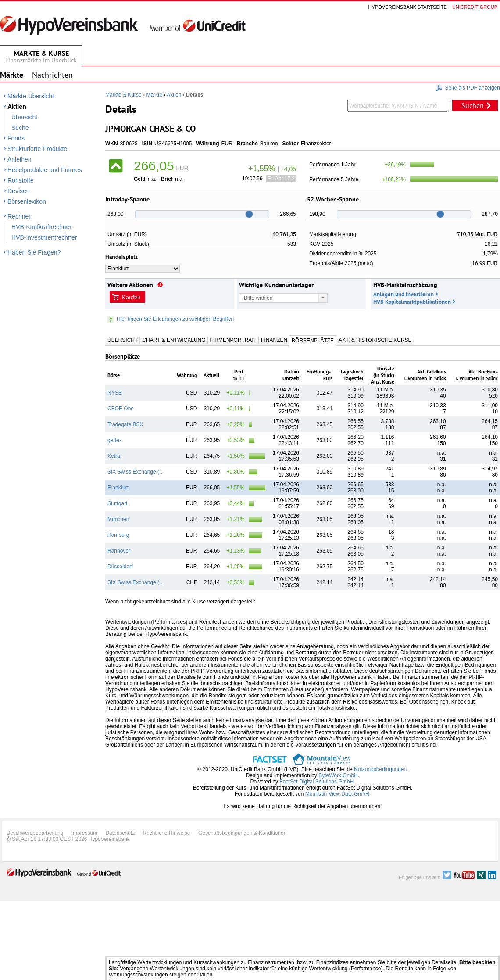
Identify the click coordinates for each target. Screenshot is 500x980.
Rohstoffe (21, 180)
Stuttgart (117, 503)
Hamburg (118, 535)
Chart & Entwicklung (174, 340)
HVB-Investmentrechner (44, 237)
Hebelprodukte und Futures (45, 170)
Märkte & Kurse (123, 95)
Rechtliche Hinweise (167, 833)
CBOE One (121, 409)
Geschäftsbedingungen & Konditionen (243, 833)
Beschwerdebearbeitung (35, 833)
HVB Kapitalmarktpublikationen (412, 302)
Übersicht (24, 117)
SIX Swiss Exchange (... (136, 472)
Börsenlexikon (27, 201)
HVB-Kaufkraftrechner (41, 227)
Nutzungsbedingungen (380, 769)
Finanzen (274, 340)
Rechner (19, 216)
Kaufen (131, 297)
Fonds (16, 138)
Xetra (114, 456)
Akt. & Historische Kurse (375, 340)
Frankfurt (118, 488)
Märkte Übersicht (31, 96)
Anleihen (20, 159)
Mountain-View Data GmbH (337, 794)
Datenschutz (120, 833)
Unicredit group (475, 7)
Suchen (473, 105)
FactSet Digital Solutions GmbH (316, 782)
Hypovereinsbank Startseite (408, 7)
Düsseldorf (120, 567)
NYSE (115, 393)
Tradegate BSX (125, 424)
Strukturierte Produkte (37, 149)
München (118, 519)
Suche (20, 128)
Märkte (154, 95)
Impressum (84, 833)
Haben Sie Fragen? (34, 252)
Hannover (119, 551)
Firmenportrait (233, 340)
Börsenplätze (313, 341)
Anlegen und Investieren (404, 294)
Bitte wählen (258, 298)
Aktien (17, 107)
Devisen (19, 191)
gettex (115, 440)
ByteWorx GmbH (338, 775)
